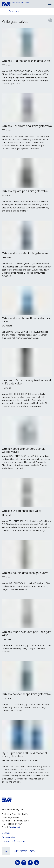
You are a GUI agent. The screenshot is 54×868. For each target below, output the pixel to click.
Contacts (6, 833)
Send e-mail (14, 827)
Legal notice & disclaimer (14, 841)
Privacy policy (8, 837)
